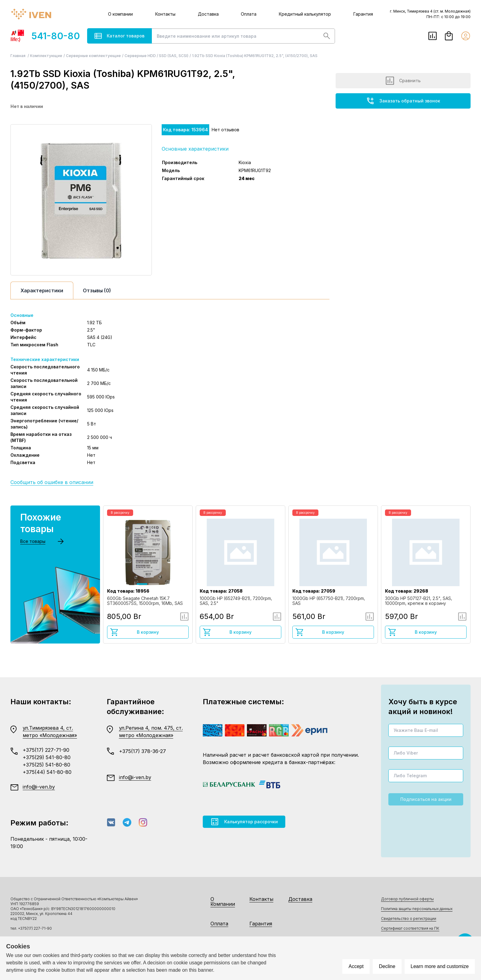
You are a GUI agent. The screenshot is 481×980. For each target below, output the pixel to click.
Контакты (165, 14)
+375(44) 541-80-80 (47, 772)
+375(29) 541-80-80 (47, 757)
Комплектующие (46, 56)
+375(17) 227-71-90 (46, 750)
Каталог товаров (119, 36)
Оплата (249, 14)
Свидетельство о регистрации (409, 919)
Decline (387, 966)
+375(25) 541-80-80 (46, 765)
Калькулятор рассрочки (244, 822)
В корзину (134, 632)
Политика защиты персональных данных (417, 909)
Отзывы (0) (97, 290)
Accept (356, 966)
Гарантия (363, 14)
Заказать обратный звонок (403, 101)
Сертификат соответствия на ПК (410, 928)
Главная (18, 56)
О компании (120, 14)
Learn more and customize (440, 966)
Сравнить (403, 81)
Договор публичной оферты (407, 899)
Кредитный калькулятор (305, 14)
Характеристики (42, 290)
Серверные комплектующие (93, 56)
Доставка (208, 14)
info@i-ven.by (39, 787)
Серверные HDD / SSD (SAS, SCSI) (156, 56)
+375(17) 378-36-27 (142, 751)
